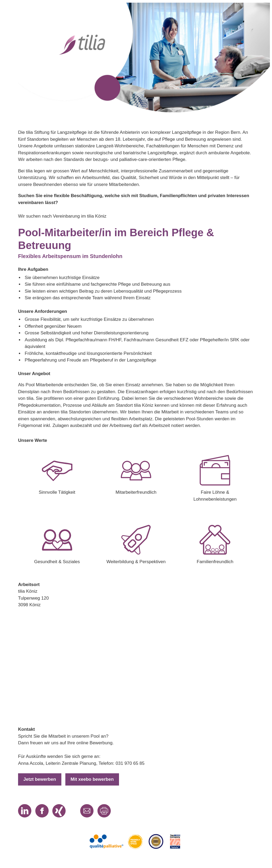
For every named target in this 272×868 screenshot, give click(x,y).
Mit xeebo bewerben (92, 779)
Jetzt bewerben (40, 779)
